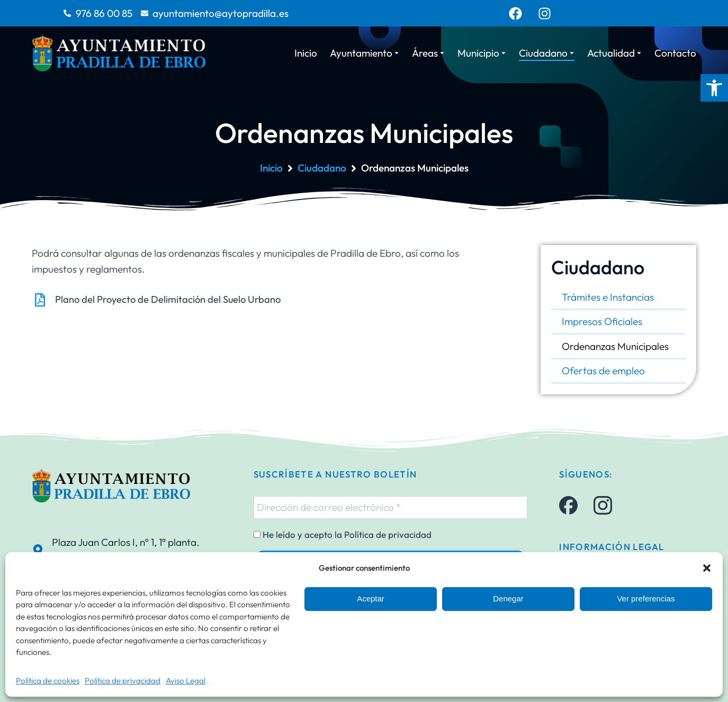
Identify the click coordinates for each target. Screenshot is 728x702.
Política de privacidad (123, 681)
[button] (714, 88)
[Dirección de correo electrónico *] (391, 507)
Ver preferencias (646, 598)
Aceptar (371, 598)
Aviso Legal (186, 681)
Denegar (508, 598)
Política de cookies (48, 681)
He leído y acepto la (343, 535)
